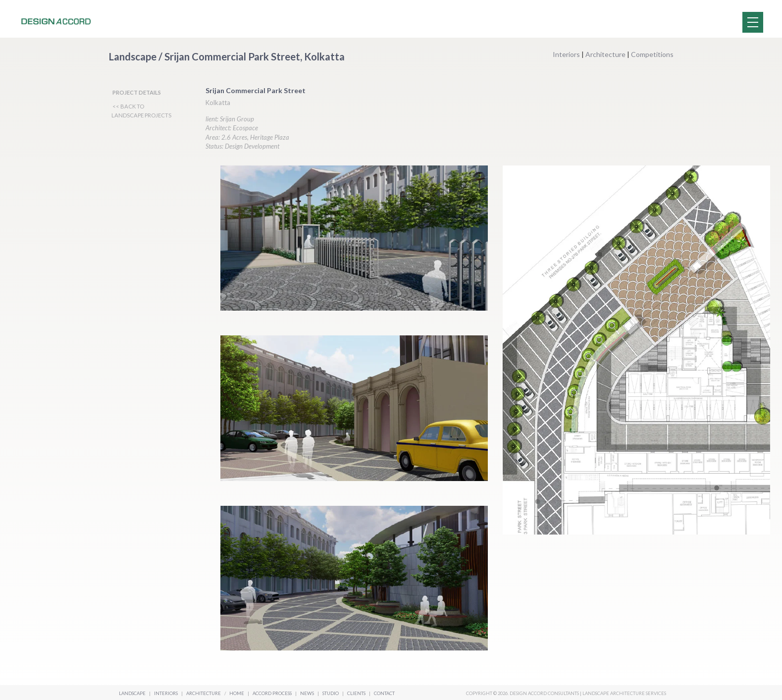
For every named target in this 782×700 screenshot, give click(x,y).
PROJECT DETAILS (137, 92)
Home (237, 693)
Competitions (652, 54)
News (308, 693)
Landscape (132, 693)
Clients (357, 693)
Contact (384, 693)
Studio (331, 693)
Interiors (566, 54)
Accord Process (273, 693)
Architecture (605, 54)
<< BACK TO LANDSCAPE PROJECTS (141, 111)
